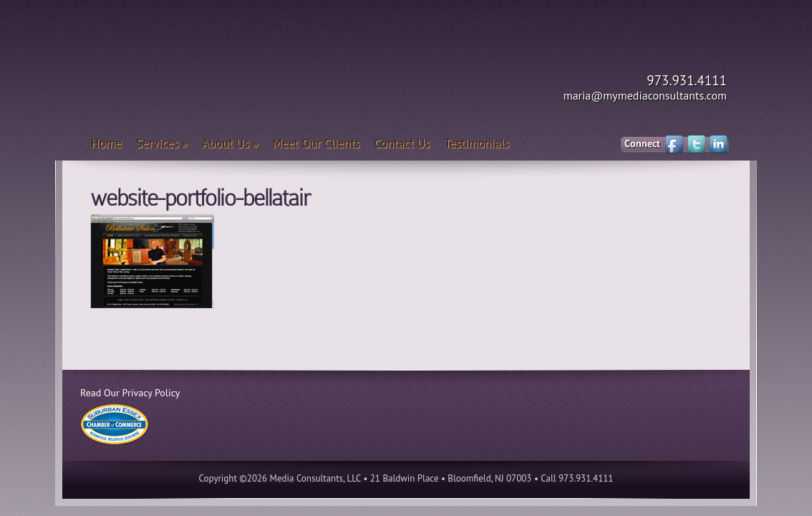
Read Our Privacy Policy (130, 393)
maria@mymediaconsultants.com (645, 95)
